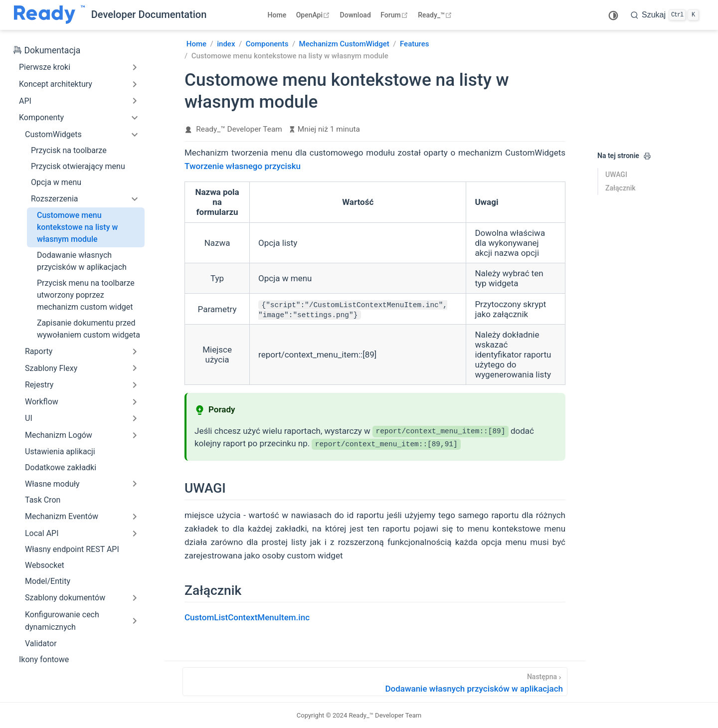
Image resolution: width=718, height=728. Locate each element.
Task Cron (43, 500)
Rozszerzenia (55, 199)
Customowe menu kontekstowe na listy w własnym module (77, 227)
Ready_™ (436, 15)
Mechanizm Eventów (62, 516)
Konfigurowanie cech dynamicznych (62, 621)
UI (29, 418)
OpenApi (314, 15)
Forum (395, 15)
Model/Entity (48, 581)
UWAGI (616, 175)
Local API (42, 533)
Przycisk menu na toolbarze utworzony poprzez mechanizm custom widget (86, 295)
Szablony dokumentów (65, 598)
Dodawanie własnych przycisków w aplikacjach (82, 261)
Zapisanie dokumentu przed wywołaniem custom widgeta (89, 329)
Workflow (42, 402)
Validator (41, 643)
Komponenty (41, 117)
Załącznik (621, 188)
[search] (665, 15)
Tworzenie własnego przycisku (243, 166)
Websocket (45, 565)
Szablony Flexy (51, 368)
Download (356, 15)
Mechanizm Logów (59, 435)
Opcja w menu (56, 182)
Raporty (39, 351)
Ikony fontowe (44, 659)
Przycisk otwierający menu (78, 166)
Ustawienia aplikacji (60, 452)
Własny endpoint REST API (72, 549)
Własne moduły (52, 484)
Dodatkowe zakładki (61, 467)
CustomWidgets (53, 134)
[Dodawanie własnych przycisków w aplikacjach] (375, 682)
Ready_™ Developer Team (239, 129)
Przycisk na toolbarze (69, 150)
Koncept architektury (56, 84)
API (25, 101)
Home (277, 15)
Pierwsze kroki (45, 67)
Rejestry (39, 385)
